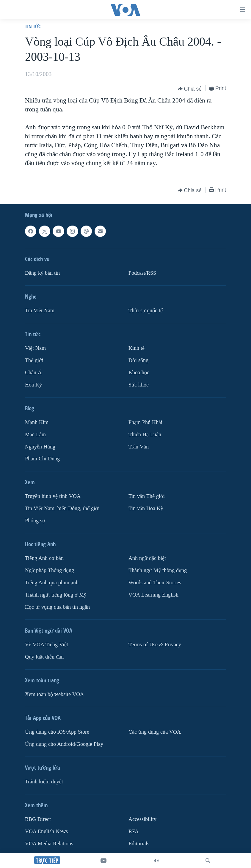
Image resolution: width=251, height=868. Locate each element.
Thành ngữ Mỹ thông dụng (158, 571)
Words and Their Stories (155, 583)
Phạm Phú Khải (145, 422)
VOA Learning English (153, 595)
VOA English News (46, 831)
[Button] (190, 89)
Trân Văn (139, 447)
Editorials (139, 844)
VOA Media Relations (49, 844)
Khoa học (139, 373)
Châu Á (33, 373)
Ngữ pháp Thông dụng (50, 571)
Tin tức (33, 26)
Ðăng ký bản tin (42, 273)
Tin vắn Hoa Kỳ (146, 509)
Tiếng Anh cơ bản (44, 559)
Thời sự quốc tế (146, 311)
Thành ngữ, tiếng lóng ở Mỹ (56, 595)
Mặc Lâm (35, 435)
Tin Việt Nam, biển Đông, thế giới (62, 509)
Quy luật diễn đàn (44, 657)
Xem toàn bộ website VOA (54, 694)
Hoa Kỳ (33, 385)
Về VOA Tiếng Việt (47, 645)
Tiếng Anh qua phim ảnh (52, 583)
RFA (134, 831)
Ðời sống (138, 360)
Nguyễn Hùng (40, 447)
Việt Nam (35, 348)
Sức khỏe (139, 385)
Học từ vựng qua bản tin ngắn (57, 607)
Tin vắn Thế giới (147, 497)
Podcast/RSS (142, 273)
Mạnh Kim (37, 422)
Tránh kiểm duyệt (44, 782)
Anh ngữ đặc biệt (147, 559)
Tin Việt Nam (40, 311)
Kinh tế (137, 348)
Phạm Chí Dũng (42, 459)
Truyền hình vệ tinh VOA (53, 497)
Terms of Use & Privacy (155, 645)
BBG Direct (38, 819)
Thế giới (34, 360)
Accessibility (142, 819)
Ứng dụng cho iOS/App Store (57, 732)
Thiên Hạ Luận (145, 435)
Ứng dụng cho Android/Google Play (64, 744)
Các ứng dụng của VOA (155, 732)
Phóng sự (35, 521)
